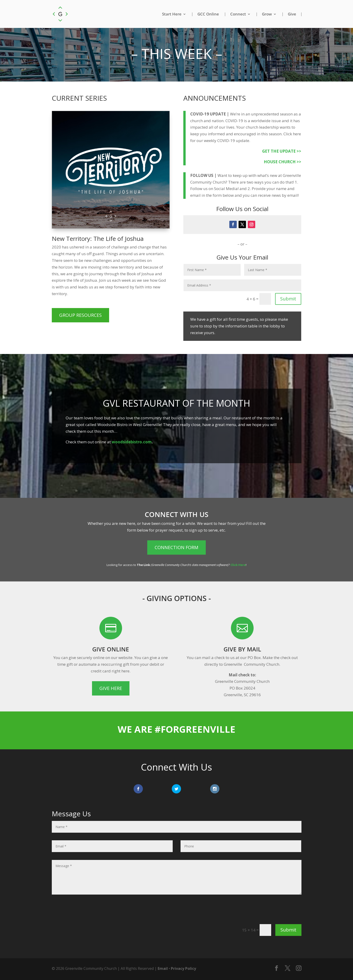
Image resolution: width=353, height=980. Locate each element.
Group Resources (80, 315)
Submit (288, 299)
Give (292, 14)
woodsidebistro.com (132, 442)
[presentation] (266, 911)
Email (163, 968)
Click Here (238, 565)
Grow (267, 14)
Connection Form (176, 547)
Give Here (111, 688)
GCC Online (208, 14)
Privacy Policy (183, 968)
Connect (238, 14)
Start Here (172, 14)
